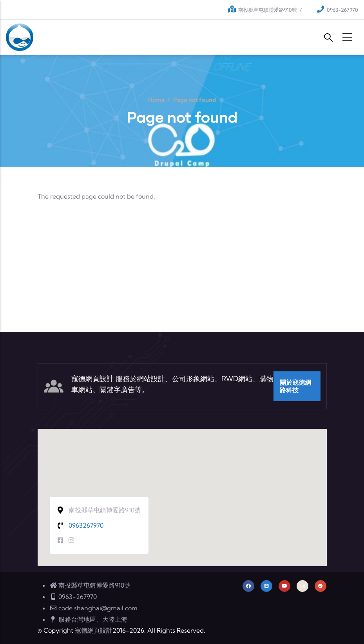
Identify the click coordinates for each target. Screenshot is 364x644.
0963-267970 (342, 10)
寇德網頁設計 (94, 630)
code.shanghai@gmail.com (93, 608)
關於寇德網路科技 (295, 386)
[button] (182, 490)
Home (157, 100)
